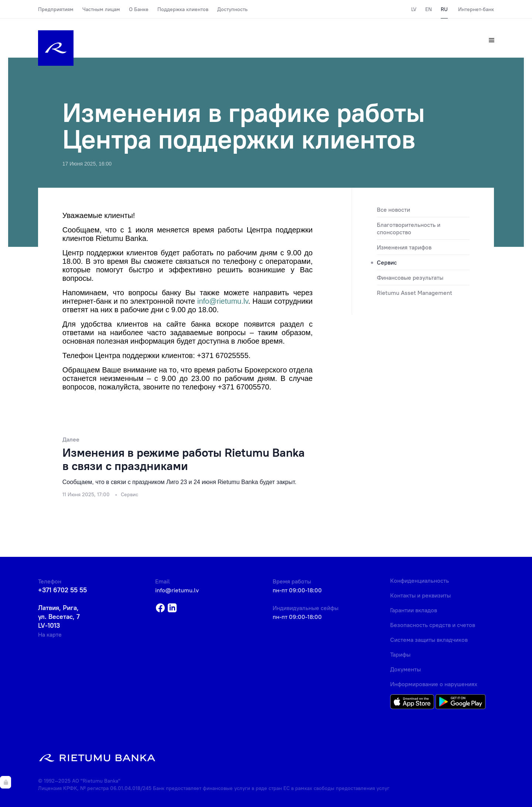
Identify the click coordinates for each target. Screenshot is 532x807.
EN (429, 9)
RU (444, 9)
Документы (405, 669)
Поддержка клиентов (183, 9)
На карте (50, 634)
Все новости (393, 210)
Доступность (232, 9)
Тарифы (400, 654)
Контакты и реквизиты (420, 595)
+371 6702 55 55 (62, 590)
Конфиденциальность (420, 580)
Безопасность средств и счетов (433, 625)
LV (414, 9)
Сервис (387, 262)
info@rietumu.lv (177, 590)
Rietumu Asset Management (415, 293)
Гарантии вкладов (414, 610)
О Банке (139, 9)
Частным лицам (101, 9)
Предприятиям (56, 9)
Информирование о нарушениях (434, 684)
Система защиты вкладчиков (429, 640)
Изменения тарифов (404, 247)
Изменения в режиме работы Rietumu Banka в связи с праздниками (184, 459)
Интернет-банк (476, 9)
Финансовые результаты (410, 277)
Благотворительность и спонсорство (409, 228)
